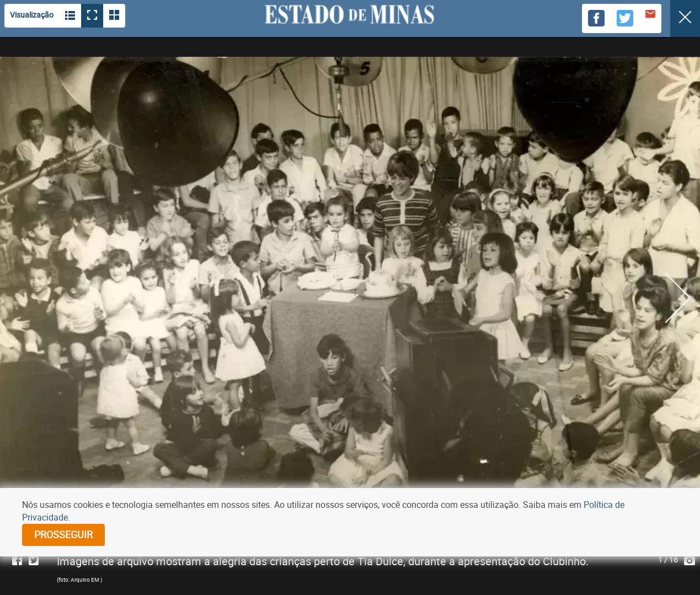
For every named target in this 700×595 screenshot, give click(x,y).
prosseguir (63, 534)
